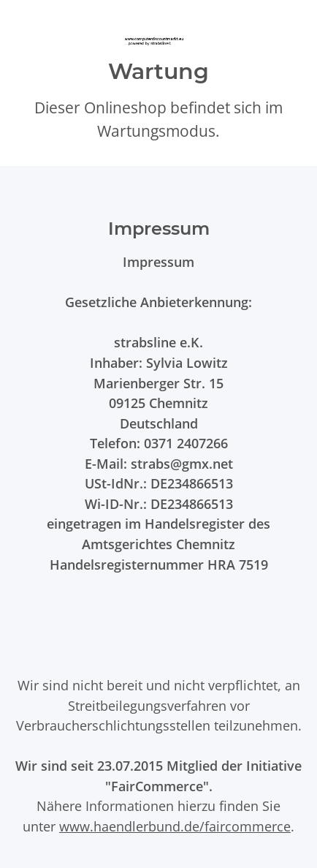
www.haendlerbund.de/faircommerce (175, 826)
